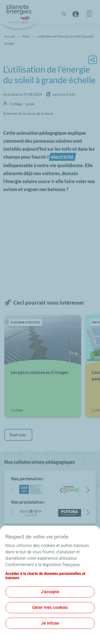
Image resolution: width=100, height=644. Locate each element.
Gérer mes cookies (50, 607)
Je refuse (50, 623)
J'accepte (50, 592)
